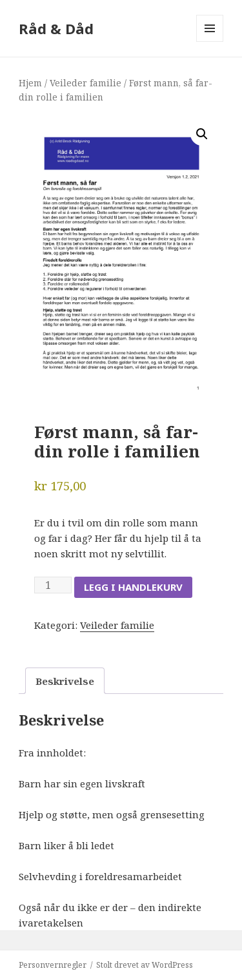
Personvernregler (53, 965)
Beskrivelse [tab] (65, 681)
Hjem (30, 83)
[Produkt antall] (53, 585)
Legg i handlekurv (133, 587)
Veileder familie (86, 83)
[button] (202, 134)
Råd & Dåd (56, 28)
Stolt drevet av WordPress (145, 965)
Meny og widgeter (210, 42)
